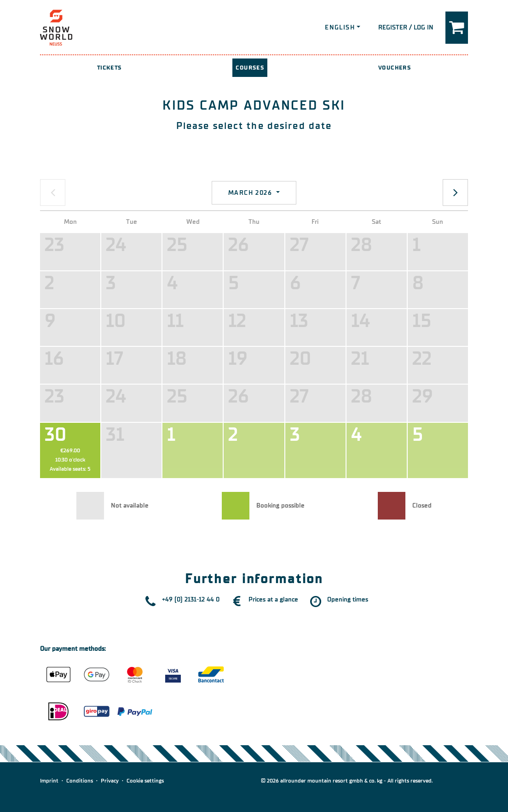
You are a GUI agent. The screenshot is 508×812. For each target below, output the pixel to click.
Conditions (80, 781)
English (340, 27)
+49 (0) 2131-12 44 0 (191, 599)
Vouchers (395, 68)
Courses (250, 68)
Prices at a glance (273, 599)
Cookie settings (145, 781)
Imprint (49, 781)
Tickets (110, 68)
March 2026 (251, 193)
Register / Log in (406, 27)
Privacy (110, 781)
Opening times (348, 599)
